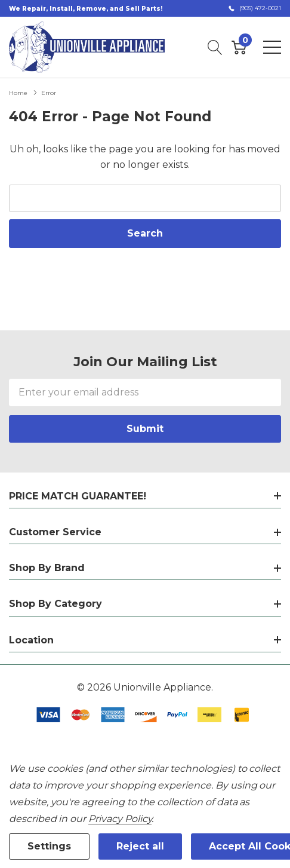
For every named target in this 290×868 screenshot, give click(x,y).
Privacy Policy (120, 819)
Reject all (140, 846)
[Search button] (215, 47)
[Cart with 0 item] (239, 47)
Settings (49, 846)
